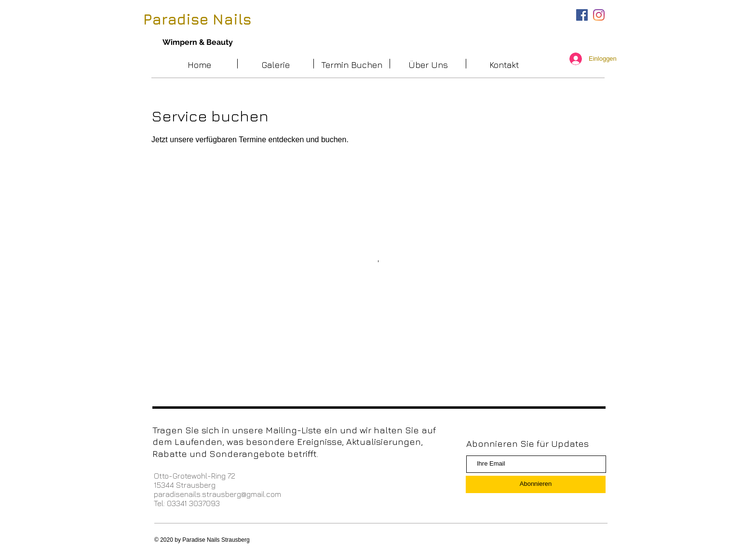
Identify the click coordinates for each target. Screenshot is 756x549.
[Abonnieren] (536, 484)
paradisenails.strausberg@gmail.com (217, 494)
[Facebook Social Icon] (582, 15)
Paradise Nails (197, 19)
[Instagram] (599, 15)
